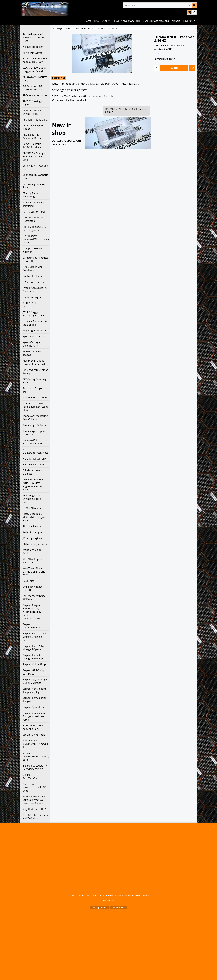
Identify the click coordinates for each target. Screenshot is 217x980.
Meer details (109, 901)
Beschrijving (59, 78)
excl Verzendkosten (162, 54)
